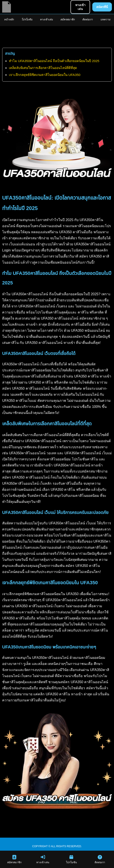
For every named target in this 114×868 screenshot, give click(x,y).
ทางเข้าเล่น (46, 20)
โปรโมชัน (27, 20)
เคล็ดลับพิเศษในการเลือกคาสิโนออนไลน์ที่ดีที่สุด (43, 68)
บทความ (105, 20)
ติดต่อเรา (87, 20)
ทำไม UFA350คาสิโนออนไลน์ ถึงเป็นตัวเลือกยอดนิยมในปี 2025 (54, 61)
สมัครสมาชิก (67, 20)
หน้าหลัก (9, 20)
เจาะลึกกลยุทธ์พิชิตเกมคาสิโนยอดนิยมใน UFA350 (45, 75)
